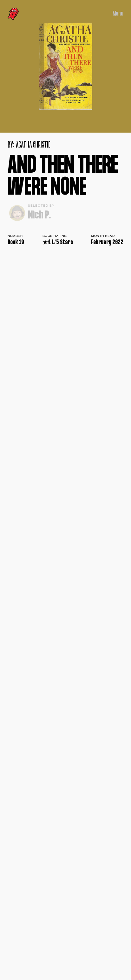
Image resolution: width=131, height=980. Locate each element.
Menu (118, 14)
